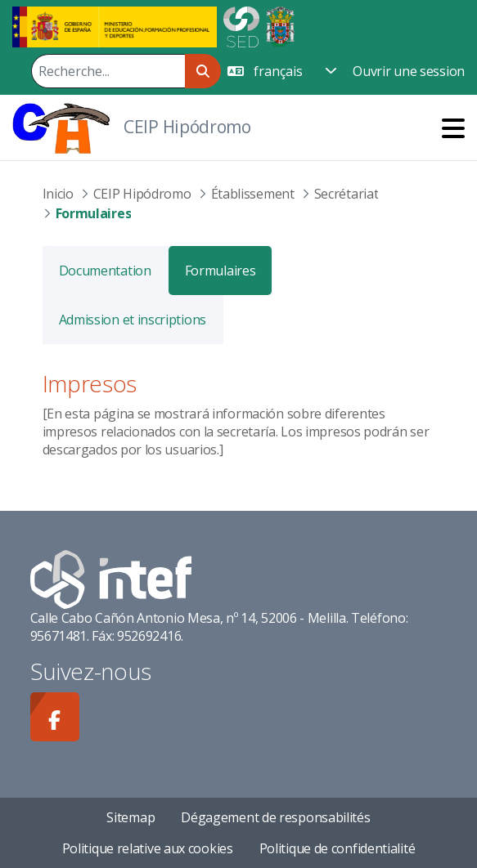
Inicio (58, 194)
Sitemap (130, 817)
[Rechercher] (108, 71)
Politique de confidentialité (337, 848)
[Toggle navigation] (453, 128)
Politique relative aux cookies (148, 848)
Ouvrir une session (409, 71)
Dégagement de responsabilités (275, 817)
